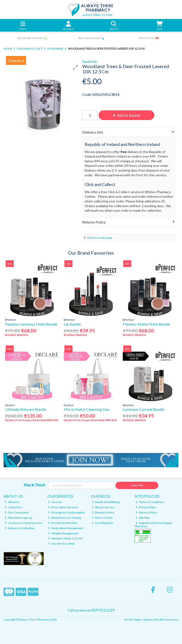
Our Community (17, 512)
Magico (138, 619)
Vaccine (55, 502)
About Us (12, 502)
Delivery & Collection (20, 528)
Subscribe (137, 485)
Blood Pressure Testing (65, 518)
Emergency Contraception (66, 512)
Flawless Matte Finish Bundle (146, 324)
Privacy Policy (146, 507)
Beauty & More (103, 512)
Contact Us (13, 507)
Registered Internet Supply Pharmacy (153, 525)
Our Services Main (61, 544)
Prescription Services (63, 507)
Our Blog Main (103, 523)
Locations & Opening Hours (24, 523)
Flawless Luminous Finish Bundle (31, 324)
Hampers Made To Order (66, 538)
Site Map (143, 518)
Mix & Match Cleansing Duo (87, 409)
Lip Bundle (72, 324)
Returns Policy (146, 512)
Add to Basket (127, 115)
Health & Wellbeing (106, 502)
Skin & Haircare (103, 507)
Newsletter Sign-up (18, 518)
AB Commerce (169, 619)
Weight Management (63, 533)
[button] (75, 67)
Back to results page (100, 238)
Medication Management (66, 528)
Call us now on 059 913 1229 (91, 610)
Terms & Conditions (150, 502)
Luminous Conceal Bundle (143, 409)
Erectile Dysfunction (63, 523)
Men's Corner (102, 518)
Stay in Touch (34, 485)
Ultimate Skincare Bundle (26, 409)
